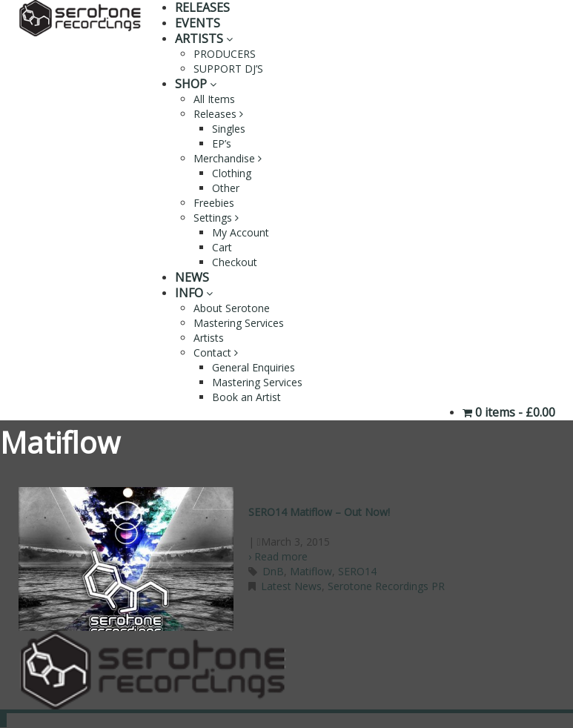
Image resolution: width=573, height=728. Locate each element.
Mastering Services (239, 323)
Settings (216, 218)
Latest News (291, 586)
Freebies (214, 203)
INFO (194, 293)
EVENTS (198, 23)
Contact (216, 353)
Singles (229, 129)
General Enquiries (254, 367)
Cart (222, 247)
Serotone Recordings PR (386, 586)
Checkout (235, 262)
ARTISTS (204, 39)
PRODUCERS (225, 54)
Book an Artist (246, 397)
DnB (273, 571)
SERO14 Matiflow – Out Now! (319, 512)
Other (226, 188)
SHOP (196, 84)
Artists (209, 338)
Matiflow (311, 571)
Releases (218, 114)
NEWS (192, 277)
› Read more (278, 556)
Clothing (232, 173)
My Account (241, 232)
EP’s (222, 143)
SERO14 (357, 571)
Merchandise (228, 158)
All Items (214, 99)
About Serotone (232, 308)
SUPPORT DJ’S (228, 69)
